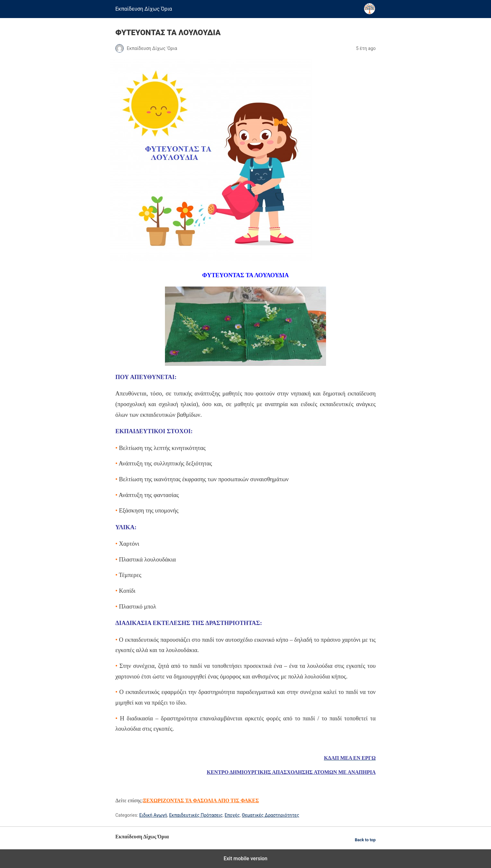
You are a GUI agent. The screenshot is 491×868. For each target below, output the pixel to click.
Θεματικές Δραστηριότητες (271, 815)
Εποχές (232, 815)
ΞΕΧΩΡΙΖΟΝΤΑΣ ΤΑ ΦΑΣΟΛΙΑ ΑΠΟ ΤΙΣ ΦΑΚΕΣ (201, 800)
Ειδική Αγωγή (153, 815)
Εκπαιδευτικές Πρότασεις (196, 815)
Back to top (365, 840)
